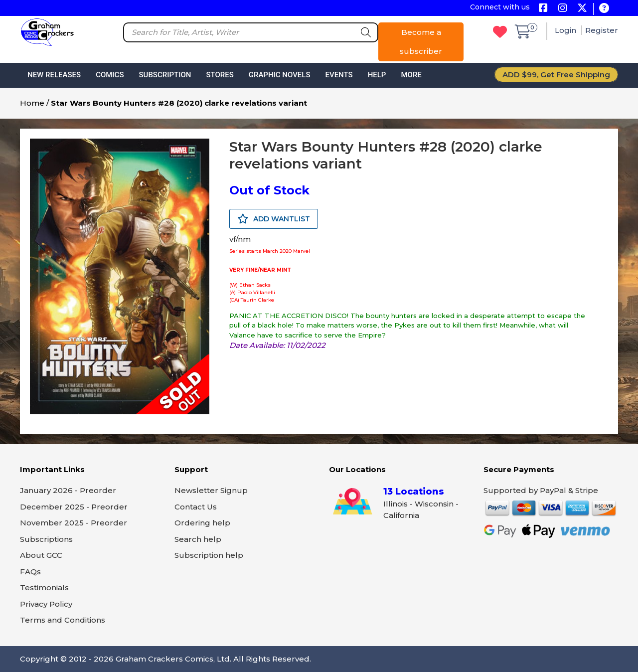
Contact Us (196, 507)
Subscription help (209, 555)
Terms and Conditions (63, 620)
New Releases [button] (54, 75)
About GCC (41, 555)
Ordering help (202, 523)
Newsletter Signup (211, 490)
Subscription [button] (165, 75)
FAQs (30, 572)
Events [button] (339, 75)
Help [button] (377, 75)
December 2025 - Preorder (74, 507)
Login (566, 30)
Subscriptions (46, 539)
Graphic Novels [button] (280, 75)
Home (32, 103)
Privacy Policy (46, 604)
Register (602, 30)
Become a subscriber (421, 42)
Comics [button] (110, 75)
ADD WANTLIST (274, 219)
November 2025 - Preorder (74, 523)
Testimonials (44, 588)
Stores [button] (220, 75)
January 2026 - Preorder (68, 490)
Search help (198, 539)
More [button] (411, 75)
